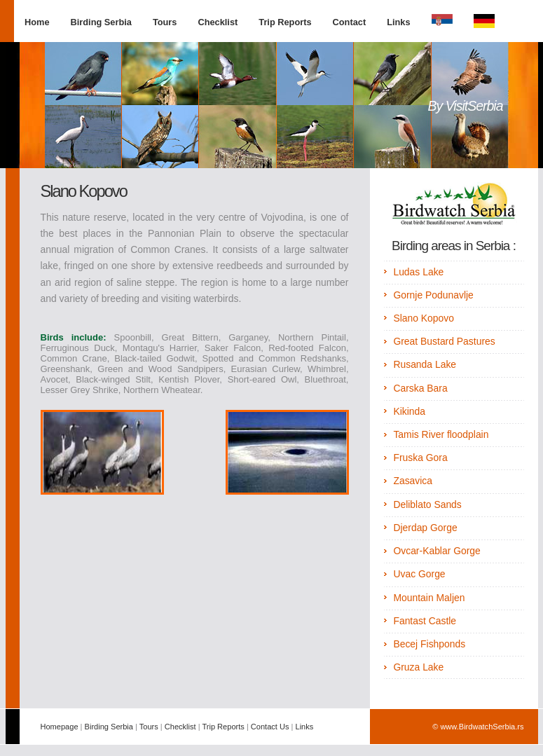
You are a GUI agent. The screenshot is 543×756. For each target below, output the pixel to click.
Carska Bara (420, 388)
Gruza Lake (418, 667)
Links (398, 22)
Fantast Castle (425, 621)
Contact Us (270, 727)
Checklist (218, 22)
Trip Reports (285, 22)
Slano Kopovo (424, 318)
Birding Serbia (101, 22)
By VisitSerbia (465, 106)
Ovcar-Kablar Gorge (437, 551)
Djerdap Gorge (425, 528)
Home (37, 22)
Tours (165, 22)
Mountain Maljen (429, 598)
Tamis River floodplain (441, 434)
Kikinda (409, 411)
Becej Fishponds (429, 644)
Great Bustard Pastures (444, 341)
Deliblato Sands (427, 504)
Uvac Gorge (419, 574)
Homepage (60, 727)
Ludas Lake (418, 272)
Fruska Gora (420, 458)
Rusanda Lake (425, 364)
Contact (350, 22)
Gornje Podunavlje (433, 295)
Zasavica (413, 481)
